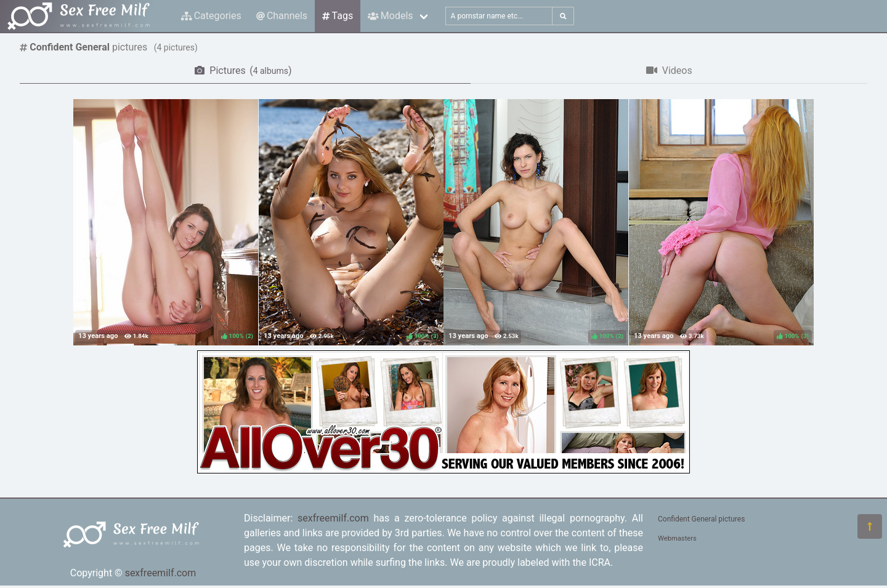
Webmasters (677, 538)
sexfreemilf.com (161, 573)
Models (390, 16)
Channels (282, 16)
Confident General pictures (701, 519)
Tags (338, 16)
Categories (211, 16)
